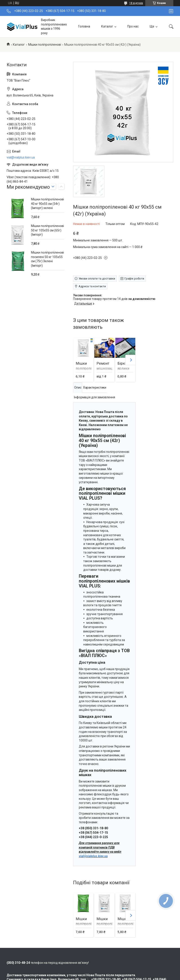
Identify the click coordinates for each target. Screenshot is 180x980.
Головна (84, 26)
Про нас (133, 26)
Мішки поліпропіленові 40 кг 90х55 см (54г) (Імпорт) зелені (47, 204)
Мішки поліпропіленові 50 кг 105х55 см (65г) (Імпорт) (47, 230)
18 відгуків (136, 3)
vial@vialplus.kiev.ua (93, 856)
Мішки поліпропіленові (45, 45)
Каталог (107, 26)
